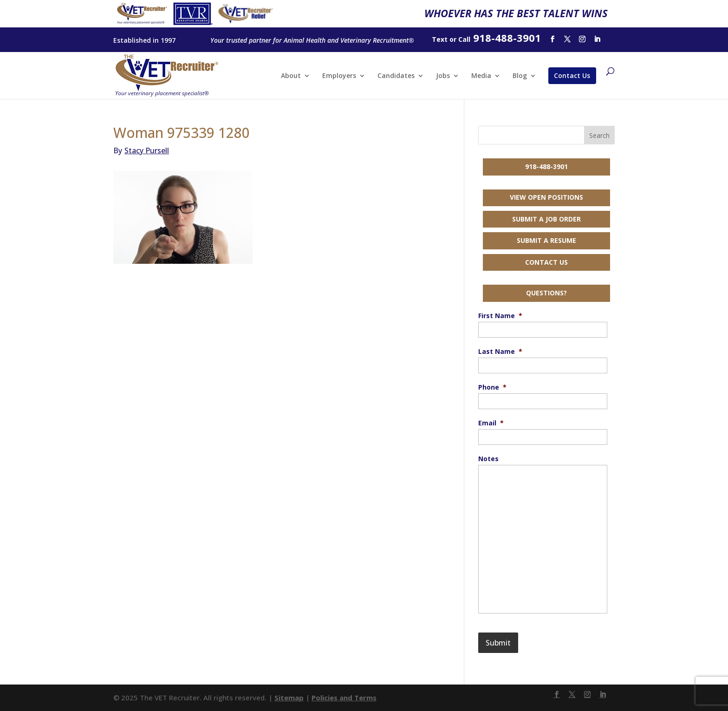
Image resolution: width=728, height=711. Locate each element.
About (291, 76)
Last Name (500, 352)
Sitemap (289, 698)
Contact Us (572, 75)
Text (440, 39)
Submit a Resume (546, 240)
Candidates (396, 76)
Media (481, 76)
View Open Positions (546, 197)
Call (464, 39)
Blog (520, 76)
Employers (339, 76)
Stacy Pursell (141, 150)
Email (491, 423)
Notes (488, 459)
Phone (492, 387)
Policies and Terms (344, 698)
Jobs (443, 76)
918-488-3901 (546, 166)
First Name (500, 316)
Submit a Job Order (546, 219)
